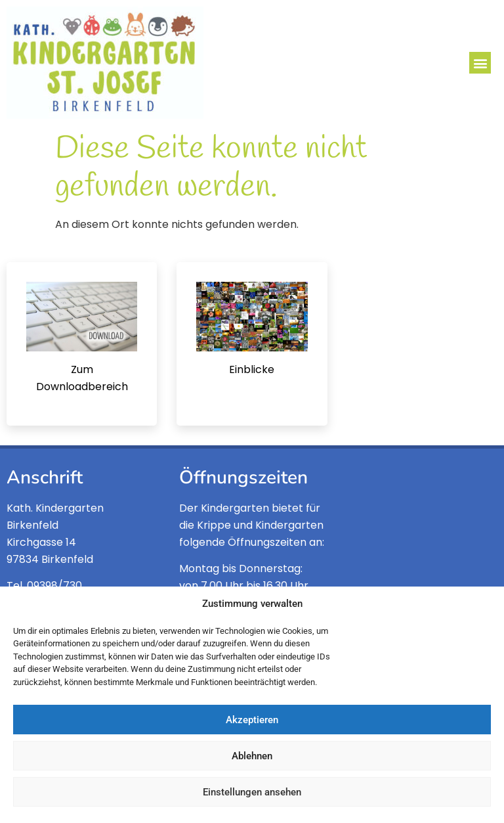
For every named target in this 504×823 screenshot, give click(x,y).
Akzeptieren (252, 720)
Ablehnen (252, 756)
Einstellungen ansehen (252, 792)
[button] (480, 63)
